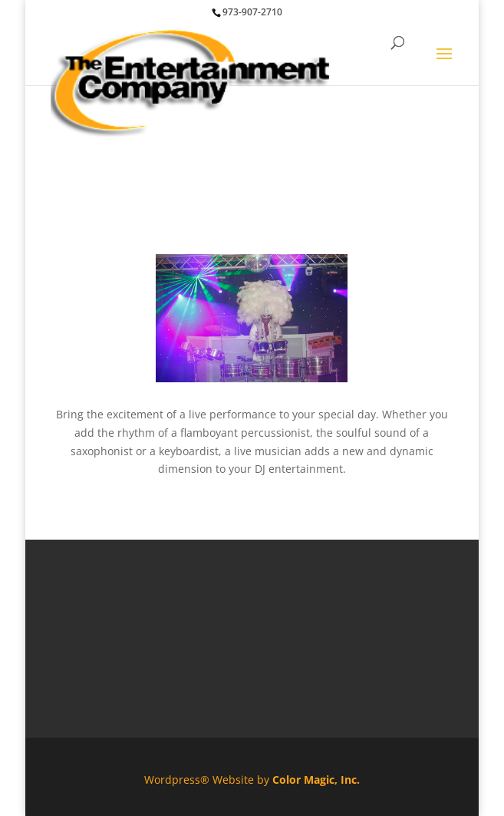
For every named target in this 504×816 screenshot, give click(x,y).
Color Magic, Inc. (316, 780)
